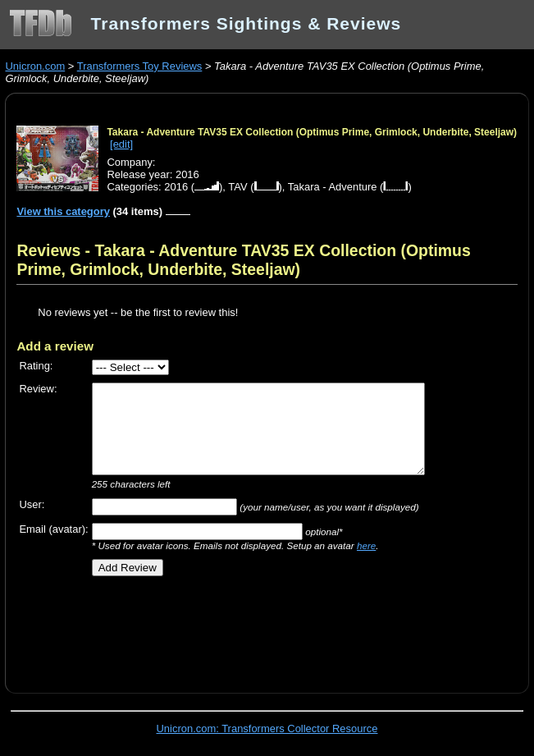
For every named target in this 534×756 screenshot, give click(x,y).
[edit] (121, 144)
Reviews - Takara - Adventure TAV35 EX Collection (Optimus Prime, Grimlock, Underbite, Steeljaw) (243, 260)
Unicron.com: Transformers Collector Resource (267, 729)
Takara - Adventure (333, 187)
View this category (63, 211)
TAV (237, 187)
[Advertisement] (208, 629)
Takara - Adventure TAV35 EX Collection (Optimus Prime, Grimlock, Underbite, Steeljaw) (312, 132)
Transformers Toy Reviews (140, 66)
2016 (176, 187)
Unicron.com (35, 66)
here (366, 545)
